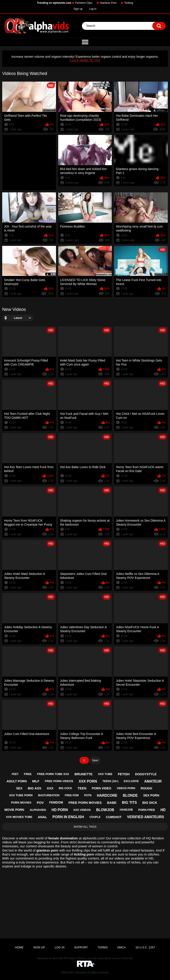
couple (95, 817)
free (28, 774)
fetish (124, 774)
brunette (83, 774)
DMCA (122, 947)
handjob (126, 810)
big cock (66, 788)
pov (40, 803)
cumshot (114, 817)
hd (163, 810)
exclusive (131, 781)
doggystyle (146, 774)
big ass (34, 788)
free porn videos (59, 781)
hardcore (107, 795)
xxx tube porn (21, 795)
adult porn (17, 781)
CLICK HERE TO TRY (85, 60)
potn (88, 795)
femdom (56, 802)
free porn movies (85, 803)
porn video (102, 788)
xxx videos (82, 810)
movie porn (14, 810)
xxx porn (88, 781)
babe (112, 803)
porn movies (21, 803)
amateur (153, 781)
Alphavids (80, 972)
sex (19, 788)
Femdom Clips (84, 3)
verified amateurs (146, 817)
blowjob (105, 810)
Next (95, 760)
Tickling (129, 3)
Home (19, 947)
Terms (103, 947)
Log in (93, 9)
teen (82, 788)
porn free (147, 810)
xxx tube (105, 774)
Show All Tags (85, 827)
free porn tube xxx (53, 774)
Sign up (78, 9)
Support (81, 947)
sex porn (151, 795)
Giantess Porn (108, 3)
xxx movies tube (19, 817)
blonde (130, 795)
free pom (72, 795)
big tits (129, 803)
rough (146, 788)
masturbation (49, 795)
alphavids (38, 810)
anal (42, 817)
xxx (50, 788)
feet (15, 774)
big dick (150, 803)
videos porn (126, 788)
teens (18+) (110, 781)
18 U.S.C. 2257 (145, 947)
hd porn (60, 810)
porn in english (68, 817)
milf (36, 781)
